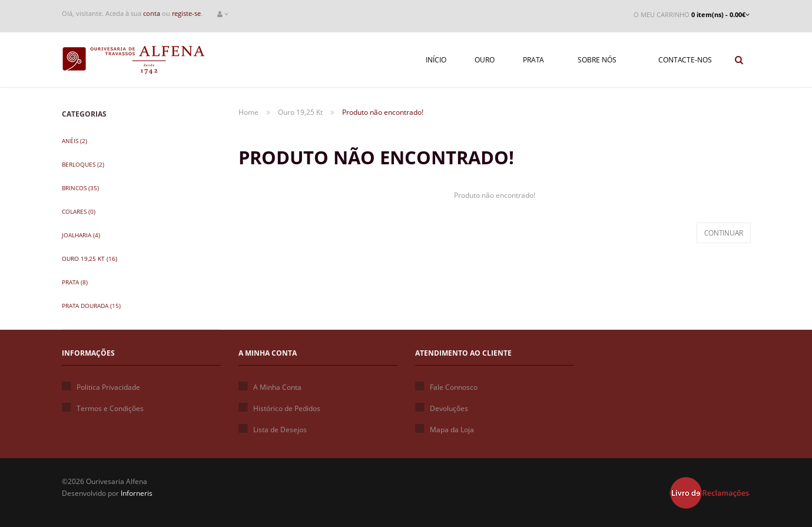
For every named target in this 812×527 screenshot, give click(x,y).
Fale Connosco (446, 387)
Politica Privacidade (101, 387)
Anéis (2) (74, 141)
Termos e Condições (103, 408)
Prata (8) (75, 282)
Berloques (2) (83, 164)
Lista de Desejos (273, 430)
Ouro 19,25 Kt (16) (90, 258)
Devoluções (442, 408)
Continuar (724, 233)
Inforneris (137, 493)
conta (152, 13)
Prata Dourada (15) (91, 306)
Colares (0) (79, 211)
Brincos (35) (80, 188)
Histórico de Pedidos (279, 408)
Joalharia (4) (81, 235)
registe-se (186, 13)
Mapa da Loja (445, 430)
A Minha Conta (270, 387)
